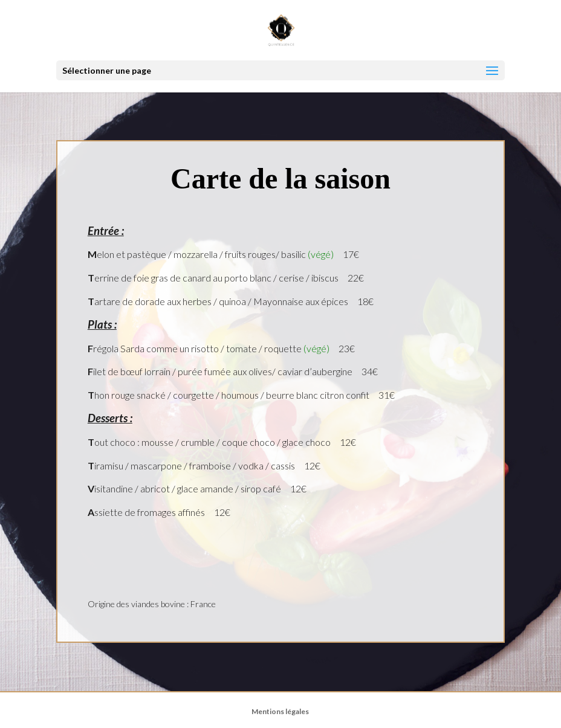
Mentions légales (280, 711)
